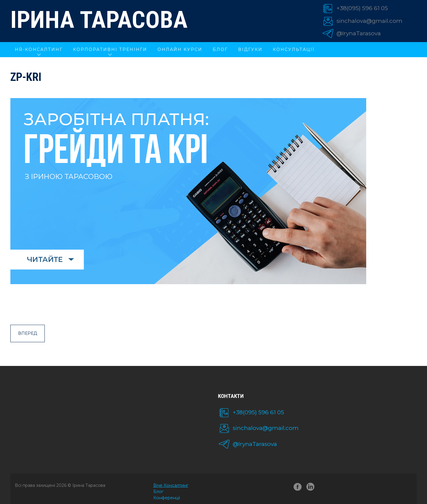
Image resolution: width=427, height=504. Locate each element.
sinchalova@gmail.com (369, 21)
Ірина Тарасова (99, 20)
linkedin (311, 488)
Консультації (294, 49)
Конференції (167, 498)
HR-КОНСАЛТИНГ (39, 49)
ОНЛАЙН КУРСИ (180, 49)
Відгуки (250, 49)
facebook (298, 488)
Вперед (28, 333)
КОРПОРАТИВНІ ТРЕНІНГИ (110, 49)
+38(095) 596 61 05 (362, 8)
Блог (220, 49)
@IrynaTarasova (359, 33)
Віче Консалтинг (171, 485)
